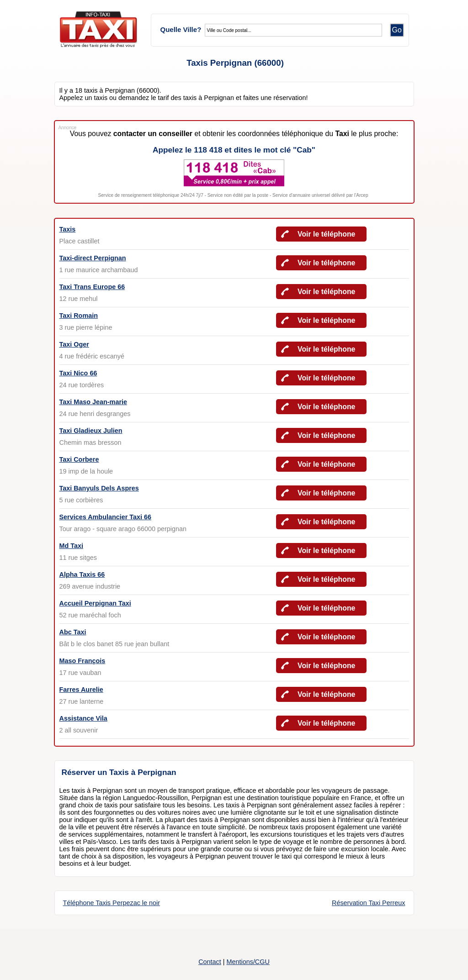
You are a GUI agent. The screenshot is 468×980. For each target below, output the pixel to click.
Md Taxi (72, 546)
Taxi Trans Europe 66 (92, 287)
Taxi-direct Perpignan (93, 258)
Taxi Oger (74, 344)
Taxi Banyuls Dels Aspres (99, 488)
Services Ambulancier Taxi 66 (106, 517)
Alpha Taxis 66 (82, 574)
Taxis (68, 229)
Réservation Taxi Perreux (369, 903)
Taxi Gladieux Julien (91, 431)
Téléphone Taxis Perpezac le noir (112, 903)
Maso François (82, 661)
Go (397, 30)
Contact (210, 962)
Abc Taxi (73, 632)
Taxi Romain (79, 316)
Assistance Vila (83, 718)
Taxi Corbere (79, 459)
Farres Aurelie (81, 690)
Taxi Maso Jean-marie (93, 402)
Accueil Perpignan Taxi (95, 603)
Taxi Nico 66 (78, 373)
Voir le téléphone (326, 234)
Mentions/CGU (248, 962)
